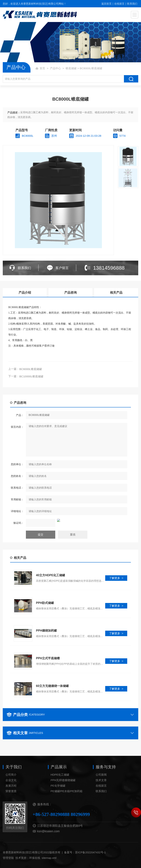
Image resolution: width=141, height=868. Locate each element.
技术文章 (101, 793)
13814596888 (109, 268)
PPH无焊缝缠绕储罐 (63, 793)
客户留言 (62, 268)
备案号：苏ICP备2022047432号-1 (85, 865)
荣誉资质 (11, 804)
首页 (42, 68)
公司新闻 (101, 787)
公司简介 (11, 787)
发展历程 (11, 798)
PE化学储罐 (58, 798)
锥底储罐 (71, 68)
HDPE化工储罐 (60, 787)
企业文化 (11, 793)
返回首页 (106, 4)
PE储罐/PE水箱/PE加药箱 (67, 804)
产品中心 (55, 68)
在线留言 (119, 4)
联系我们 (132, 4)
